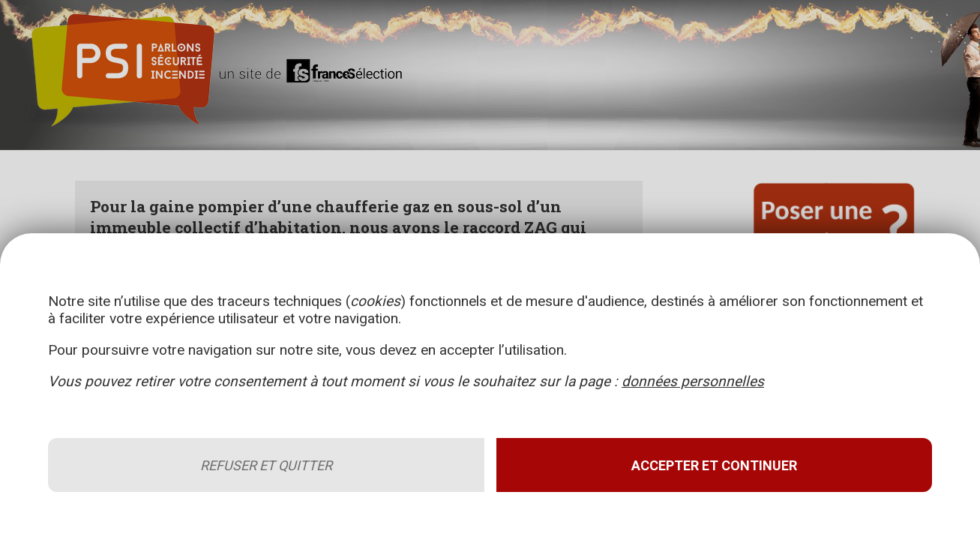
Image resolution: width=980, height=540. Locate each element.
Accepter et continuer (714, 465)
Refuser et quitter (266, 465)
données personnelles (693, 381)
